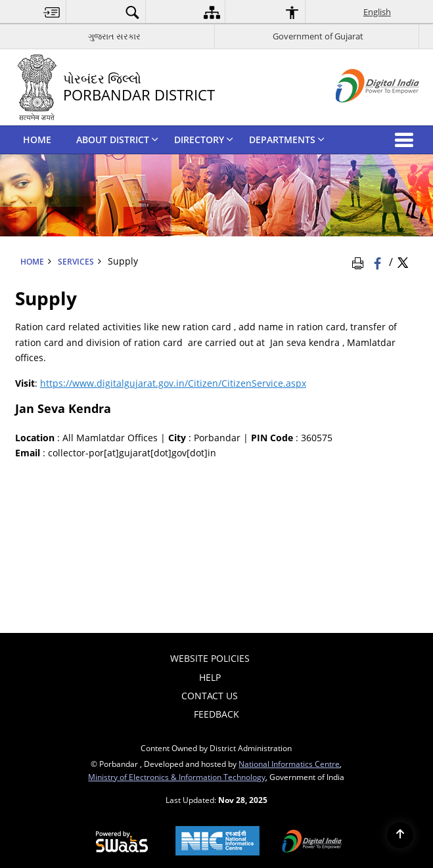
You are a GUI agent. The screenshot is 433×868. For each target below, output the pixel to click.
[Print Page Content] (360, 262)
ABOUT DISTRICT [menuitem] (117, 140)
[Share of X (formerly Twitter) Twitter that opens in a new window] (403, 262)
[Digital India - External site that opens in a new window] (361, 113)
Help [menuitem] (210, 677)
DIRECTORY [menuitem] (204, 140)
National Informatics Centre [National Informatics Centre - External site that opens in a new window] (289, 764)
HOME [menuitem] (37, 140)
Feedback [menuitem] (217, 714)
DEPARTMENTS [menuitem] (287, 140)
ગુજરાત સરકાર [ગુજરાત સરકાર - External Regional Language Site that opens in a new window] (114, 36)
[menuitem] (52, 12)
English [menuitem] (377, 12)
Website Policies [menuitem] (210, 658)
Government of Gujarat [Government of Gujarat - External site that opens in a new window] (318, 36)
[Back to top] (400, 835)
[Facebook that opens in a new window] (379, 262)
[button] (407, 140)
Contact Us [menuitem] (210, 696)
